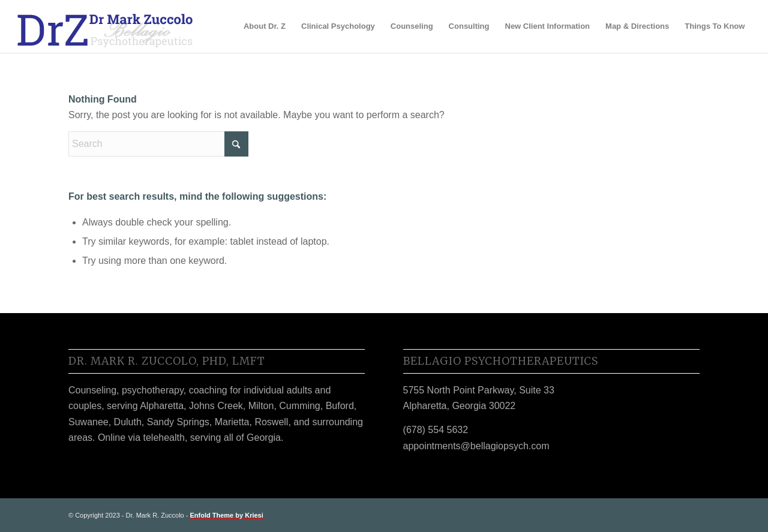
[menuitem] (265, 26)
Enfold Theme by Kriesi (227, 515)
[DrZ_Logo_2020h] (106, 26)
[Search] (158, 144)
